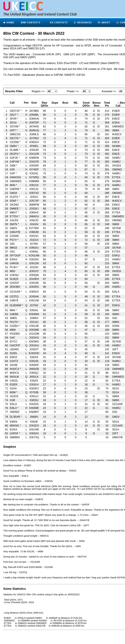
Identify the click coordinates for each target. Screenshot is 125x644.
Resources (83, 22)
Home (9, 22)
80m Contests (30, 22)
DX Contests (58, 22)
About (104, 22)
